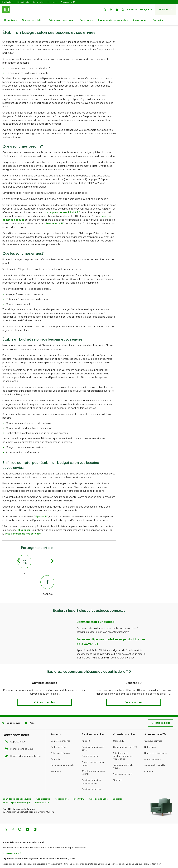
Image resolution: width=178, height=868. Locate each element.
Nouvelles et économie (156, 745)
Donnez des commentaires (23, 748)
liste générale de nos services (23, 526)
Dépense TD (41, 509)
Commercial (38, 2)
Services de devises (92, 781)
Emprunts (87, 20)
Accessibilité (62, 791)
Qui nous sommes (153, 733)
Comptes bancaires (60, 733)
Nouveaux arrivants (123, 766)
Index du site (42, 795)
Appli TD (86, 733)
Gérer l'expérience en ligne (16, 795)
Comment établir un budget (95, 614)
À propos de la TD (68, 2)
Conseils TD (119, 733)
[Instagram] (20, 822)
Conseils (159, 20)
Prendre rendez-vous (20, 741)
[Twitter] (36, 557)
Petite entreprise (23, 2)
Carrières (149, 763)
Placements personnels (113, 20)
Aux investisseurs (153, 751)
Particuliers (7, 2)
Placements (52, 2)
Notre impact (151, 739)
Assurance (140, 20)
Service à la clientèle (155, 757)
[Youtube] (27, 822)
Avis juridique (43, 791)
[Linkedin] (35, 822)
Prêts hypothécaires (62, 20)
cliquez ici (24, 522)
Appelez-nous (16, 734)
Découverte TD (55, 216)
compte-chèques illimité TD (64, 204)
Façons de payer (90, 748)
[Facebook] (36, 578)
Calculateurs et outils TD (125, 739)
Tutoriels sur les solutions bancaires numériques (123, 748)
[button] (105, 10)
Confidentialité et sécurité (17, 791)
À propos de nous (98, 791)
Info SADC (79, 791)
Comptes (11, 20)
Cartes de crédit (33, 20)
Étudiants (118, 772)
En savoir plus (11, 845)
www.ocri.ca (10, 861)
